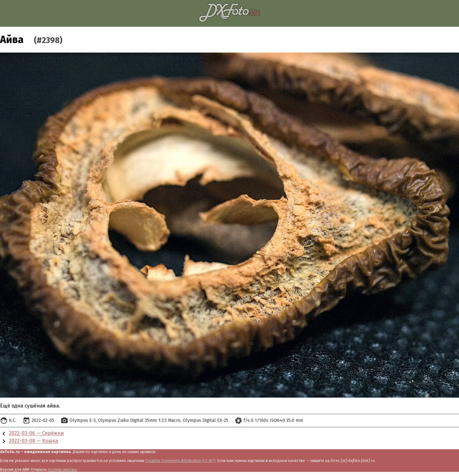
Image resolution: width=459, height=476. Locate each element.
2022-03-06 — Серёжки (36, 433)
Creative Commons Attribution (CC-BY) (180, 461)
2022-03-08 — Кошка (33, 441)
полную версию (62, 469)
